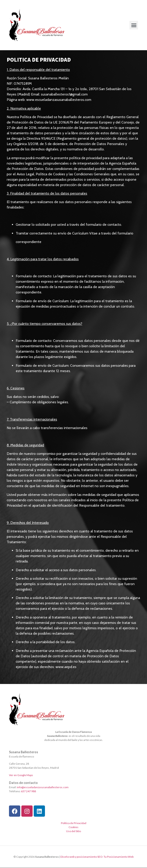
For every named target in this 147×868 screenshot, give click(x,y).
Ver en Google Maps (21, 775)
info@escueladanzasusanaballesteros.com (43, 787)
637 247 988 (28, 791)
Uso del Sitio (73, 831)
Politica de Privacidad (74, 823)
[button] (134, 25)
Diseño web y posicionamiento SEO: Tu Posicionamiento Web (97, 857)
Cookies (73, 827)
